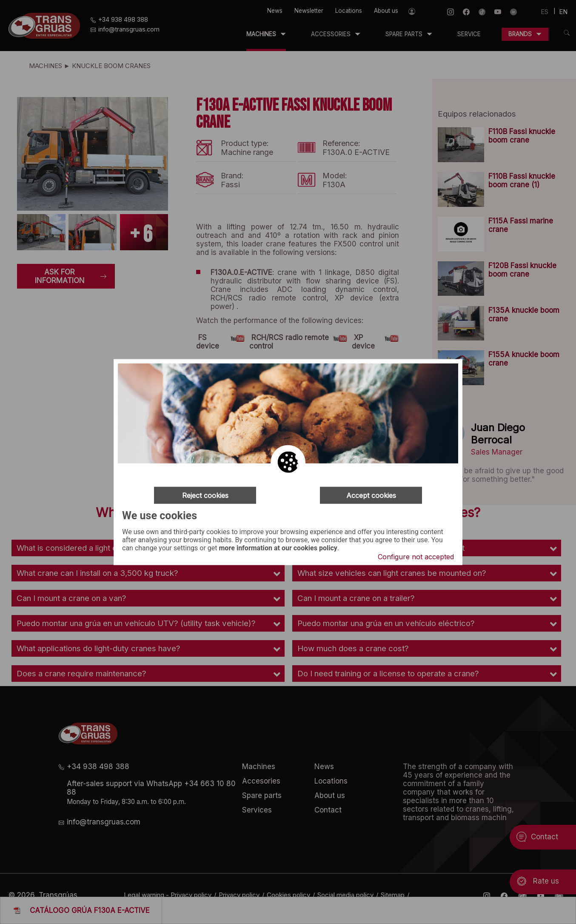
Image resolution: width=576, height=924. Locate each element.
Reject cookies (205, 495)
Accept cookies (371, 495)
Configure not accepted (416, 557)
